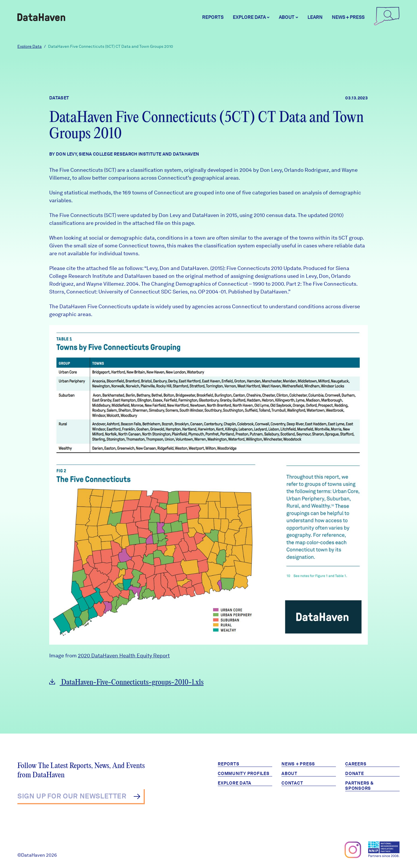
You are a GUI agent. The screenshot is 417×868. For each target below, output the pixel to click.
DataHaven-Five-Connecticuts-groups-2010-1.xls (126, 682)
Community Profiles (244, 774)
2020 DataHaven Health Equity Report (124, 655)
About (289, 774)
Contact (292, 783)
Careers (356, 764)
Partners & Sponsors (360, 786)
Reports (213, 17)
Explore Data (30, 46)
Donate (355, 774)
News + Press (348, 17)
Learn (315, 17)
